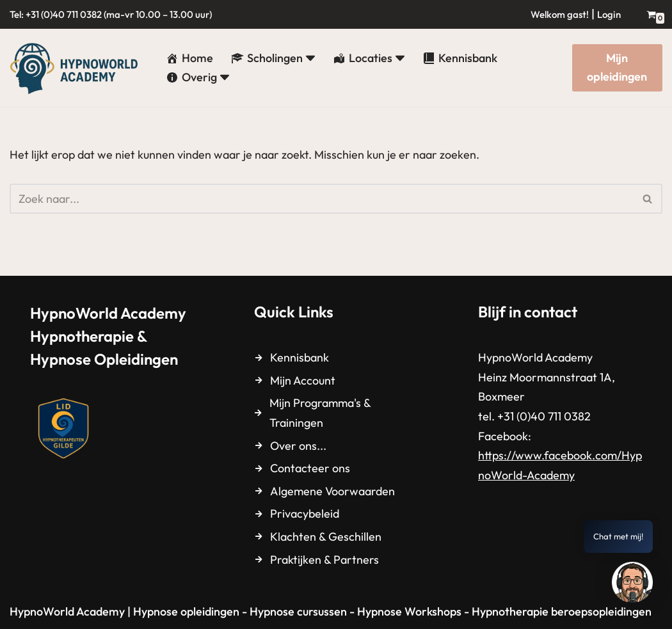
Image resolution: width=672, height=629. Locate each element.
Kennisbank (300, 357)
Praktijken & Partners (324, 560)
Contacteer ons (310, 468)
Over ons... (298, 446)
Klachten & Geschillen (326, 537)
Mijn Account (303, 380)
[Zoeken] (322, 199)
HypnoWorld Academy (67, 611)
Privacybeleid (305, 514)
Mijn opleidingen (617, 67)
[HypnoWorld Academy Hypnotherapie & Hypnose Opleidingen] (77, 68)
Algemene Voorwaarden (332, 491)
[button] (310, 58)
